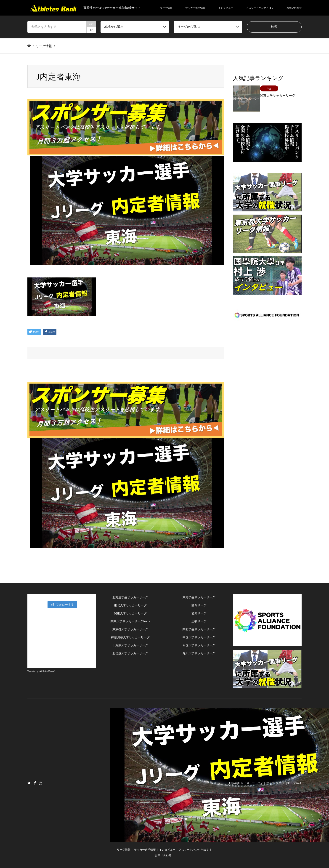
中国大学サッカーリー (197, 637)
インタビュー (226, 8)
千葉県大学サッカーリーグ (130, 645)
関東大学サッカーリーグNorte (130, 621)
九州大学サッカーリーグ (199, 653)
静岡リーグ (199, 605)
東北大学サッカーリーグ (130, 605)
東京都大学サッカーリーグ (130, 629)
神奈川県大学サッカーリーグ (130, 637)
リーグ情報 (166, 8)
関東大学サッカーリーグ (130, 613)
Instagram (41, 783)
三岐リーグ (199, 621)
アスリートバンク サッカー (261, 783)
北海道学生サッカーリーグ (130, 597)
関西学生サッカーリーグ (199, 629)
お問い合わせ (294, 8)
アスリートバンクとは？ (260, 8)
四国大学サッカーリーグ (199, 645)
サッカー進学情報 (195, 8)
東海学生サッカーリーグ (199, 597)
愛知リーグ (199, 613)
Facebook (35, 783)
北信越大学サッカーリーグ (130, 653)
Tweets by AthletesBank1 (41, 671)
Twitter (29, 783)
